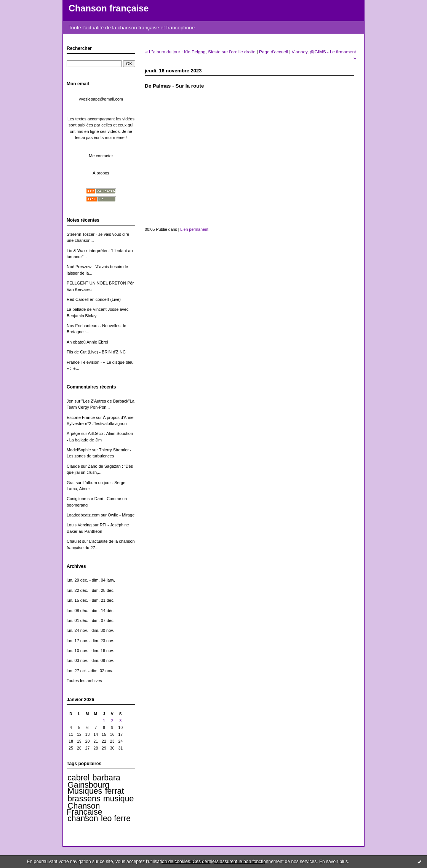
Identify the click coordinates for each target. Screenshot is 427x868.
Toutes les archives (84, 681)
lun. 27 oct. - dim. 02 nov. (90, 671)
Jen (70, 401)
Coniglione (77, 499)
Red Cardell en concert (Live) (94, 299)
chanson (83, 818)
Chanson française (109, 8)
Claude (73, 466)
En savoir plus (333, 862)
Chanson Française (84, 809)
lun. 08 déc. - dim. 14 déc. (91, 611)
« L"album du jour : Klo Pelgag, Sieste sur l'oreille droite (200, 52)
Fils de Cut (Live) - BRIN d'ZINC (96, 352)
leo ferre (116, 818)
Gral (71, 483)
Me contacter (101, 156)
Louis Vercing (79, 525)
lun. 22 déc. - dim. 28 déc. (91, 590)
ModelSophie (79, 450)
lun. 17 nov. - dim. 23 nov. (90, 641)
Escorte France (81, 417)
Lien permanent (194, 229)
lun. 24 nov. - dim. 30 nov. (90, 630)
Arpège (73, 433)
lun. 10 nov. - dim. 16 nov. (90, 651)
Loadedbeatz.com (83, 515)
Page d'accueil (273, 52)
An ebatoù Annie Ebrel (87, 342)
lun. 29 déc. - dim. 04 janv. (91, 580)
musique (118, 799)
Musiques (85, 791)
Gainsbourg (88, 785)
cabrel (78, 778)
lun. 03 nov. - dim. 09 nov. (90, 660)
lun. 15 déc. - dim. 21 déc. (91, 600)
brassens (84, 799)
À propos (101, 173)
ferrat (115, 791)
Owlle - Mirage (121, 515)
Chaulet (74, 541)
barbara (106, 778)
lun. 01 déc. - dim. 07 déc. (91, 620)
